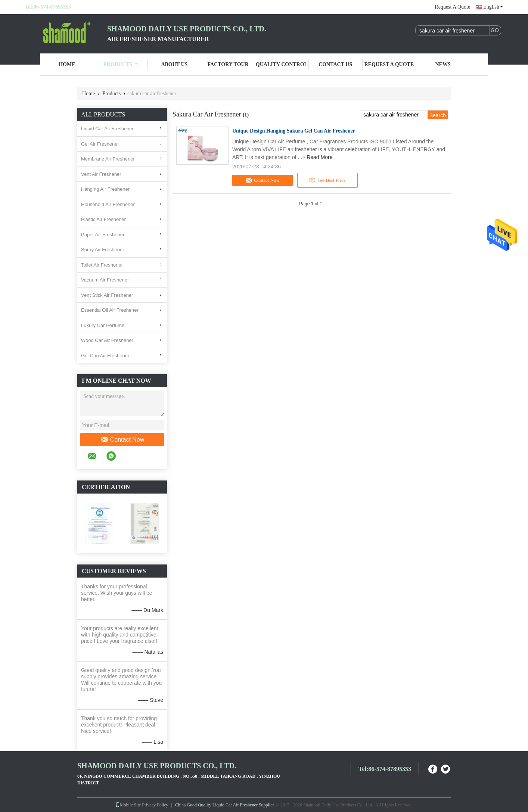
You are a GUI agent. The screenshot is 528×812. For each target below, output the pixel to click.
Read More (319, 157)
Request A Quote (452, 7)
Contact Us (335, 64)
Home (67, 64)
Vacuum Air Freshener (105, 280)
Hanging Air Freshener (105, 189)
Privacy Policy (155, 805)
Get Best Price (328, 180)
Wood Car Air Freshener (107, 340)
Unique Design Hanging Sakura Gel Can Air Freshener (294, 131)
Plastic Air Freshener (103, 219)
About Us (174, 64)
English (493, 7)
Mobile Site (128, 805)
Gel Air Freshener (100, 144)
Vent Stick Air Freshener (107, 295)
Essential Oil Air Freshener (110, 310)
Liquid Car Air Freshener (107, 129)
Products (121, 64)
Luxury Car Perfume (103, 325)
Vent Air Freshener (101, 174)
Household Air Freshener (108, 204)
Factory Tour (228, 64)
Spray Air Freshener (103, 250)
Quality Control (282, 64)
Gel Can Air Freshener (105, 356)
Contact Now (122, 440)
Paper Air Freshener (103, 235)
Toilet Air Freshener (102, 265)
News (443, 64)
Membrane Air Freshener (108, 159)
